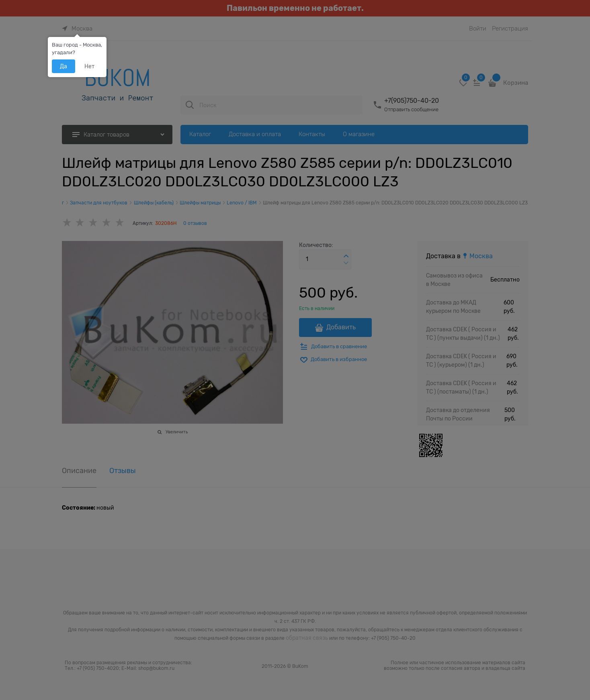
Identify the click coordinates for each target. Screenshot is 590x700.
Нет (89, 66)
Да (64, 66)
